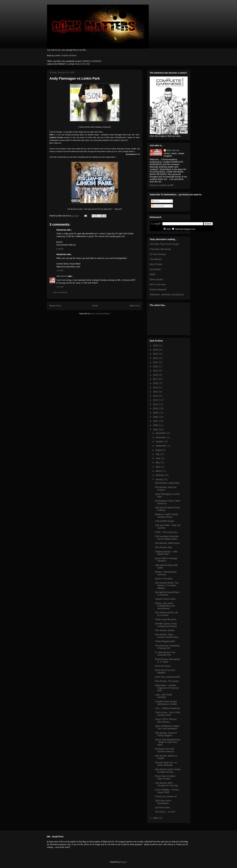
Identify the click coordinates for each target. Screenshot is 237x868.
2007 (156, 421)
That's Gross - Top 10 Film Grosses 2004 (168, 714)
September (161, 446)
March (159, 471)
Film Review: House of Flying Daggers (166, 734)
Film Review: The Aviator (167, 681)
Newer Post (55, 306)
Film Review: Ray (163, 547)
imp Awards (155, 269)
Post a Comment (60, 292)
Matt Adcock (62, 276)
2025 (156, 346)
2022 (156, 358)
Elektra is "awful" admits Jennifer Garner (166, 516)
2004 (156, 818)
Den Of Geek (156, 264)
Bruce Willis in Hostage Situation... (166, 560)
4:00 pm (60, 270)
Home (95, 306)
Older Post (135, 306)
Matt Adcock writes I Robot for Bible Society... (168, 771)
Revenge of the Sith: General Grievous (165, 750)
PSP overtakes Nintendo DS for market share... (167, 538)
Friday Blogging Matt (165, 641)
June (158, 458)
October (160, 442)
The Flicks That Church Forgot (164, 244)
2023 (156, 354)
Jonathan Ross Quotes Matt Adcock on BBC (166, 703)
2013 (156, 396)
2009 (156, 413)
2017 (156, 379)
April (158, 467)
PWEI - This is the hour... (167, 532)
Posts (156, 201)
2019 (156, 371)
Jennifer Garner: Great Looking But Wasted (166, 625)
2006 (156, 425)
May (158, 462)
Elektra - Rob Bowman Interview (166, 573)
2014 (156, 392)
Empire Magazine (158, 289)
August (159, 450)
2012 (156, 400)
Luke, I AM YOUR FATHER (163, 696)
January (160, 479)
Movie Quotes (156, 279)
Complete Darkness (68, 56)
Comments (158, 206)
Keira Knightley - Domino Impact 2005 (167, 791)
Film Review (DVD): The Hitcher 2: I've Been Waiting (167, 585)
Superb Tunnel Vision (165, 599)
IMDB (152, 274)
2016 (156, 383)
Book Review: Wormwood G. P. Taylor (167, 660)
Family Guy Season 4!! (166, 796)
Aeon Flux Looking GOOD (168, 677)
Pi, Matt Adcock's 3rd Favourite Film (165, 654)
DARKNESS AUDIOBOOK (92, 61)
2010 (156, 408)
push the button (162, 808)
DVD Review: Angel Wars (167, 483)
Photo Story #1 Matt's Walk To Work (165, 777)
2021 (156, 362)
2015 (156, 388)
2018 (156, 375)
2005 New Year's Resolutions (163, 802)
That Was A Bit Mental (160, 249)
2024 (156, 350)
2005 (156, 430)
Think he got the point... (166, 619)
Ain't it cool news (158, 284)
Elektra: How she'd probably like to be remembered (165, 606)
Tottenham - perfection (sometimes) (167, 295)
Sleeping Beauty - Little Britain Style (166, 553)
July (158, 454)
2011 (156, 404)
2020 (156, 366)
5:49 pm (60, 249)
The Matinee (156, 259)
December (161, 433)
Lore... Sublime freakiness (167, 708)
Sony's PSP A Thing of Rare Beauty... (166, 720)
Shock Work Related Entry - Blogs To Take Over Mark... (168, 742)
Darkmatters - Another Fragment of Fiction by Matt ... (167, 688)
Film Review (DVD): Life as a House (166, 614)
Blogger (124, 862)
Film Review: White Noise (167, 543)
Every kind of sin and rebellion (165, 671)
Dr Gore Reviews (158, 254)
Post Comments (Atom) (100, 314)
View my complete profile (162, 185)
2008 (156, 417)
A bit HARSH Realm (165, 521)
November (161, 437)
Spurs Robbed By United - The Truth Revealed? (168, 727)
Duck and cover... (163, 666)
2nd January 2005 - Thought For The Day (166, 784)
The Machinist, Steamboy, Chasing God (167, 647)
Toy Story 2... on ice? (165, 812)
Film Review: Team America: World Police (167, 636)
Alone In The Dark (164, 579)
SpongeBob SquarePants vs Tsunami (167, 594)
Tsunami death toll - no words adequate (166, 764)
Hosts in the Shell (82, 64)
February (160, 475)
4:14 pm (60, 287)
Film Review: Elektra (165, 630)
